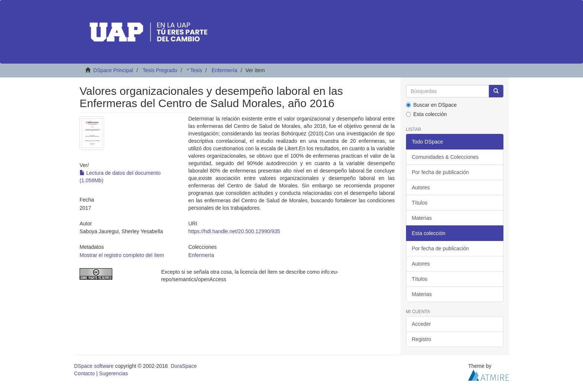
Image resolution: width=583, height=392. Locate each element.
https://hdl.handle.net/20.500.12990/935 (234, 231)
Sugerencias (113, 373)
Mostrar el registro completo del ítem (122, 255)
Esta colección (426, 114)
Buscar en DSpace (431, 105)
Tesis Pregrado (160, 70)
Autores (421, 187)
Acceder (421, 324)
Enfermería (224, 70)
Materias (422, 218)
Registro (422, 339)
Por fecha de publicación (440, 172)
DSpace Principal (113, 70)
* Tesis (194, 70)
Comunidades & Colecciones (445, 157)
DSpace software (94, 366)
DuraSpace (184, 366)
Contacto (84, 373)
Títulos (420, 203)
